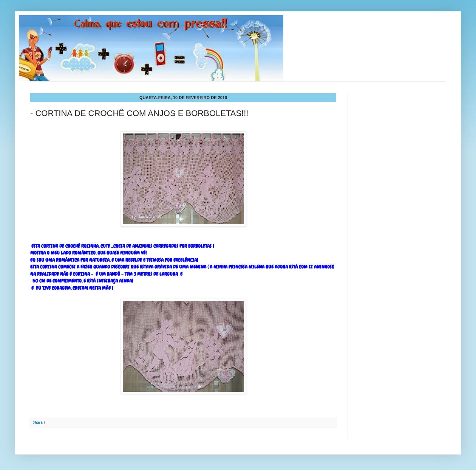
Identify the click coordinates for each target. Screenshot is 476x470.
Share (38, 422)
